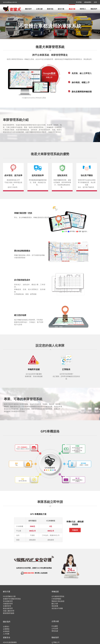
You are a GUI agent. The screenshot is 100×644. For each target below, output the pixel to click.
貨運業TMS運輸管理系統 (12, 599)
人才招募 (6, 634)
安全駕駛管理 (8, 601)
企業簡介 (6, 627)
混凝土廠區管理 (9, 611)
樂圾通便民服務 (9, 613)
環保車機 (55, 606)
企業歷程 (6, 629)
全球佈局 (6, 631)
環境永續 (55, 631)
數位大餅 (55, 604)
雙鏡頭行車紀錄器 (58, 601)
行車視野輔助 (56, 599)
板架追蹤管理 (8, 608)
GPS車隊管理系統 (58, 596)
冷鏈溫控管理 (8, 604)
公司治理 (55, 629)
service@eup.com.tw (10, 2)
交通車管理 (7, 606)
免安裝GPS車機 (57, 608)
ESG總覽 (55, 626)
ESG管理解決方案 (9, 596)
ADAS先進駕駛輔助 (10, 642)
